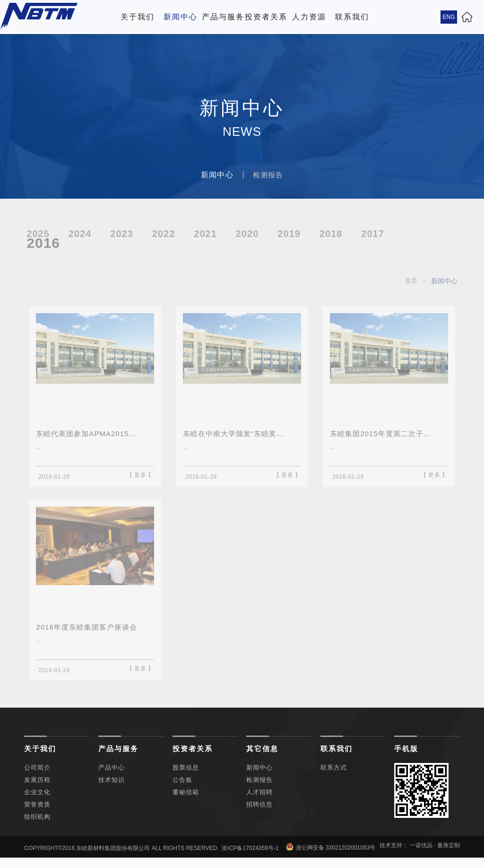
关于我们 (138, 17)
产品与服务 (223, 17)
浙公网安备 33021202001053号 (331, 854)
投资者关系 (266, 17)
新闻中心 (181, 17)
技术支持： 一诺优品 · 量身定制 (419, 852)
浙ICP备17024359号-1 (250, 855)
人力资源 (309, 17)
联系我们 (352, 17)
